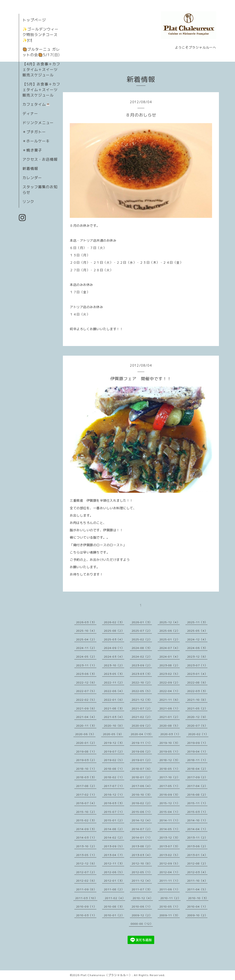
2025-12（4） (170, 622)
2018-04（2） (197, 769)
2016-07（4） (86, 803)
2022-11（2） (114, 682)
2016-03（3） (114, 803)
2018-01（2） (142, 777)
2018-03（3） (86, 777)
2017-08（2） (86, 786)
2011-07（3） (142, 889)
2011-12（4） (142, 881)
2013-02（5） (170, 855)
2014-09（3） (86, 829)
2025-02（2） (142, 639)
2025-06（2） (170, 631)
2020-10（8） (114, 726)
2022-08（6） (197, 682)
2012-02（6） (86, 881)
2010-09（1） (86, 907)
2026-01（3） (142, 622)
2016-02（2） (142, 803)
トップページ (34, 20)
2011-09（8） (86, 889)
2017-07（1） (114, 786)
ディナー (30, 114)
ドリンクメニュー (38, 123)
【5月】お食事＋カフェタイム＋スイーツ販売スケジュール (41, 90)
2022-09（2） (170, 682)
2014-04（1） (197, 829)
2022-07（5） (86, 691)
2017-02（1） (86, 795)
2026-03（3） (86, 622)
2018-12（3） (170, 760)
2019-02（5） (114, 760)
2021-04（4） (86, 717)
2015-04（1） (170, 812)
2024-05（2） (86, 657)
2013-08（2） (142, 846)
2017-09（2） (197, 777)
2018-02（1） (114, 777)
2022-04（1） (170, 691)
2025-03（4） (114, 639)
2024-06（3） (197, 648)
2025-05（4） (197, 631)
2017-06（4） (142, 786)
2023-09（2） (142, 665)
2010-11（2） (171, 898)
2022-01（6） (114, 700)
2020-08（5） (170, 726)
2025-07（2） (142, 631)
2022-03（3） (197, 691)
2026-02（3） (114, 622)
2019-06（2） (142, 752)
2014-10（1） (197, 820)
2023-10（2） (114, 665)
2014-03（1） (86, 837)
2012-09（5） (170, 863)
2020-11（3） (86, 726)
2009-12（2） (142, 915)
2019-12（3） (114, 743)
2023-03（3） (142, 674)
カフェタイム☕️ (37, 104)
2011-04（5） (197, 889)
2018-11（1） (197, 760)
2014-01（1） (142, 837)
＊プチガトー (34, 132)
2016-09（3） (170, 795)
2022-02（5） (86, 700)
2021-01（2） (170, 717)
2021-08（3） (114, 708)
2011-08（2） (114, 889)
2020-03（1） (171, 734)
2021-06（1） (170, 708)
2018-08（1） (114, 769)
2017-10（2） (170, 777)
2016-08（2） (197, 795)
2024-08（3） (142, 648)
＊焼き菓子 (32, 150)
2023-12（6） (197, 657)
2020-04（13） (142, 734)
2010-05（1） (170, 907)
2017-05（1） (170, 786)
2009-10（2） (197, 915)
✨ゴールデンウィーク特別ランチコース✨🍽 (41, 35)
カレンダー (32, 178)
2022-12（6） (86, 682)
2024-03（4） (114, 657)
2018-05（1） (170, 769)
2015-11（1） (197, 803)
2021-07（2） (142, 708)
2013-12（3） (170, 837)
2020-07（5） (197, 726)
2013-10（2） (86, 846)
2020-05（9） (113, 734)
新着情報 (30, 169)
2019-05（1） (170, 752)
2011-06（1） (170, 889)
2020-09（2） (142, 726)
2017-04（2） (197, 786)
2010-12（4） (143, 898)
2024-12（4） (197, 639)
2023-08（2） (170, 665)
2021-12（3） (142, 700)
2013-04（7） (114, 855)
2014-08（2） (114, 829)
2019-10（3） (170, 743)
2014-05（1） (170, 829)
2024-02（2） (142, 657)
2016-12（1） (114, 795)
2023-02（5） (170, 674)
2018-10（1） (86, 769)
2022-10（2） (142, 682)
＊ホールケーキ (36, 141)
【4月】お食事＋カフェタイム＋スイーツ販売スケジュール (41, 69)
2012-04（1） (170, 872)
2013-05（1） (86, 855)
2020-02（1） (198, 734)
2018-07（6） (142, 769)
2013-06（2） (197, 846)
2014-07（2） (142, 829)
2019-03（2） (86, 760)
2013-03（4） (142, 855)
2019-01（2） (142, 760)
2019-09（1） (197, 743)
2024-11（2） (86, 648)
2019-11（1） (142, 743)
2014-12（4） (142, 820)
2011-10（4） (197, 881)
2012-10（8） (142, 863)
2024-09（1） (114, 648)
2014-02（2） (114, 837)
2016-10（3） (142, 795)
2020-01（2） (86, 743)
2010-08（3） (114, 907)
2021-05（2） (197, 708)
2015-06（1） (142, 812)
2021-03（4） (114, 717)
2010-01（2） (114, 915)
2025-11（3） (197, 622)
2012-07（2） (86, 872)
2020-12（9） (197, 717)
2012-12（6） (86, 863)
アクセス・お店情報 (40, 159)
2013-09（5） (114, 846)
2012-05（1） (142, 872)
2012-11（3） (114, 863)
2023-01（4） (197, 674)
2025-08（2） (114, 631)
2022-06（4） (114, 691)
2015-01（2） (114, 820)
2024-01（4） (170, 657)
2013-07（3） (170, 846)
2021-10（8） (197, 700)
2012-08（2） (197, 863)
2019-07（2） (114, 752)
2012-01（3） (114, 881)
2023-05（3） (114, 674)
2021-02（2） (142, 717)
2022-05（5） (142, 691)
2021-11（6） (170, 700)
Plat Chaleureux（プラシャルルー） (106, 975)
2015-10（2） (86, 812)
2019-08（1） (86, 752)
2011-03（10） (86, 898)
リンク (28, 202)
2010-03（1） (86, 915)
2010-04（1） (197, 907)
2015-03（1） (197, 812)
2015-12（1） (170, 803)
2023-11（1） (86, 665)
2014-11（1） (170, 820)
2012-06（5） (114, 872)
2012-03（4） (197, 872)
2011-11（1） (170, 881)
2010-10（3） (198, 898)
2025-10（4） (86, 631)
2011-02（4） (115, 898)
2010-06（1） (142, 907)
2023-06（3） (86, 674)
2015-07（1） (114, 812)
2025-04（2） (86, 639)
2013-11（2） (197, 837)
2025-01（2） (170, 639)
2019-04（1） (197, 752)
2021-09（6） (86, 708)
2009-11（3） (170, 915)
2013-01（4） (197, 855)
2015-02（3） (86, 820)
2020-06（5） (85, 734)
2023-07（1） (197, 665)
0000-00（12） (142, 924)
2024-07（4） (170, 648)
